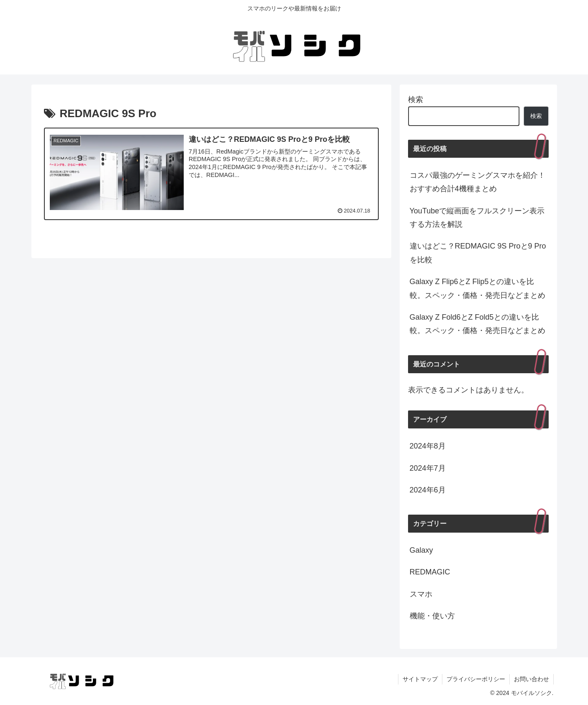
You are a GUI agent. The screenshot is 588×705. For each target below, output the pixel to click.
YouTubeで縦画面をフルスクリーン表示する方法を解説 (477, 218)
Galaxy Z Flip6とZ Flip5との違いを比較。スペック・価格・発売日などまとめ (478, 288)
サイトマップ (420, 679)
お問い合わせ (532, 679)
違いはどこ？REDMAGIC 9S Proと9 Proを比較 (478, 253)
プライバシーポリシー (476, 679)
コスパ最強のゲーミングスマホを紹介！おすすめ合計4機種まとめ (478, 182)
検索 (416, 100)
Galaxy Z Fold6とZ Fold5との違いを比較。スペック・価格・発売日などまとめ (478, 324)
